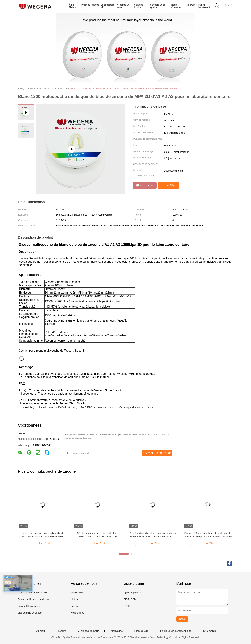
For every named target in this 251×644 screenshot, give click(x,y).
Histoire (75, 599)
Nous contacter (176, 6)
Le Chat (169, 185)
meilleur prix (145, 185)
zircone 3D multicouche (30, 606)
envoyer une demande (157, 453)
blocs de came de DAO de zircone (57, 407)
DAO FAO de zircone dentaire (98, 407)
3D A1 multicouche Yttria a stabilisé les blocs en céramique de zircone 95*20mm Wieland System (153, 535)
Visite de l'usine (139, 6)
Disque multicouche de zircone (34, 599)
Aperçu (41, 631)
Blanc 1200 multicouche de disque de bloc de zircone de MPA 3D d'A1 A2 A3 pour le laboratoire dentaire (123, 88)
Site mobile (210, 631)
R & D (127, 606)
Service (74, 606)
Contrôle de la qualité (158, 6)
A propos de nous (89, 631)
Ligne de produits (132, 592)
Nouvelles (192, 5)
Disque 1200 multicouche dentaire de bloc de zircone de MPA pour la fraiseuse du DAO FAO (208, 535)
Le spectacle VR (107, 6)
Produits (86, 5)
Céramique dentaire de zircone (137, 407)
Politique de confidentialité (176, 631)
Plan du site (141, 631)
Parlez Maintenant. (204, 6)
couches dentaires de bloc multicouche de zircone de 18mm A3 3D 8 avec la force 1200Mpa (42, 535)
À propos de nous (123, 6)
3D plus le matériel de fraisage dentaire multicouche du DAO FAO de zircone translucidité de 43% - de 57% (98, 535)
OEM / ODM (130, 599)
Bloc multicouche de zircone (32, 592)
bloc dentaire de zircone (30, 613)
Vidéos (95, 5)
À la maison (73, 6)
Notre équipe (77, 613)
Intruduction (77, 592)
